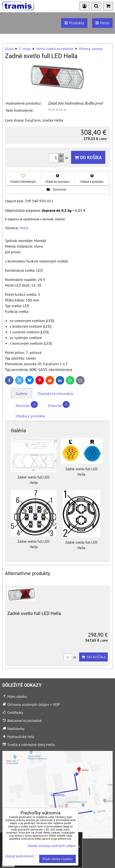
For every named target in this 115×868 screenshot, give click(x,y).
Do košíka (88, 157)
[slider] (57, 110)
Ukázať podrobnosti (19, 856)
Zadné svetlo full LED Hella (34, 613)
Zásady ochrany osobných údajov (52, 846)
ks (70, 657)
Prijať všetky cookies (57, 859)
